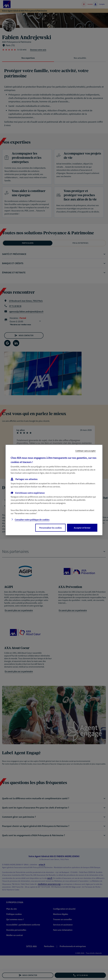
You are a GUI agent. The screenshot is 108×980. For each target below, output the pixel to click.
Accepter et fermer (82, 528)
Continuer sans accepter (86, 451)
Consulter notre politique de (32, 520)
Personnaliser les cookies (51, 528)
